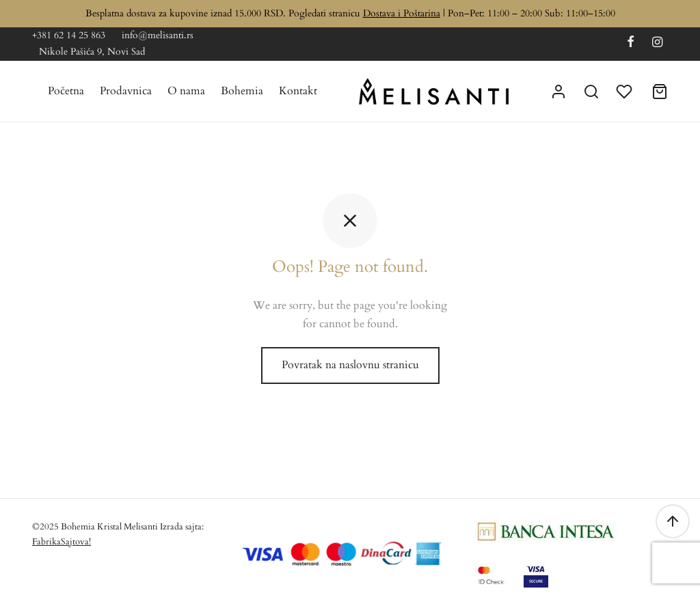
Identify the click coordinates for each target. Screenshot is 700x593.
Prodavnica (126, 91)
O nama (186, 91)
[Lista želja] (625, 92)
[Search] (591, 92)
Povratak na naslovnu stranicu (350, 365)
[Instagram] (657, 43)
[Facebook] (631, 43)
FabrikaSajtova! (62, 542)
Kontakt (298, 91)
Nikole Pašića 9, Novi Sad (92, 52)
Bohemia (242, 91)
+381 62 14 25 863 (69, 35)
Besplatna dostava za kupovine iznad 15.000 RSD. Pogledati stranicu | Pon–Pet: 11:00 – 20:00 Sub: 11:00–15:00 (350, 13)
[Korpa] (660, 92)
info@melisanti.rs (158, 35)
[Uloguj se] (558, 92)
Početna (66, 91)
